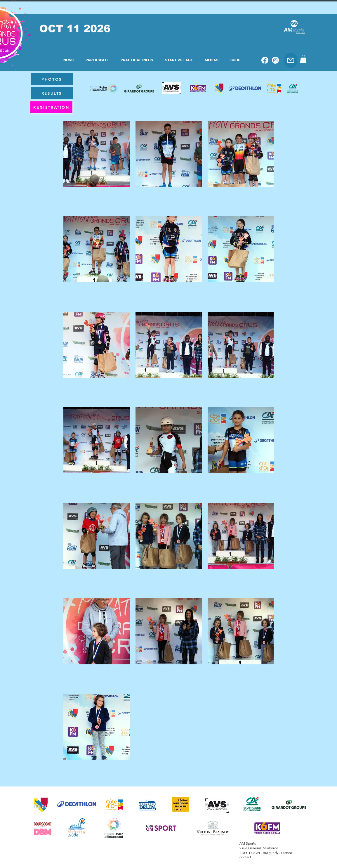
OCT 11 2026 (75, 28)
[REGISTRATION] (51, 107)
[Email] (291, 60)
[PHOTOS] (52, 79)
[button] (97, 60)
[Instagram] (275, 60)
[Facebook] (265, 60)
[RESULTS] (52, 93)
